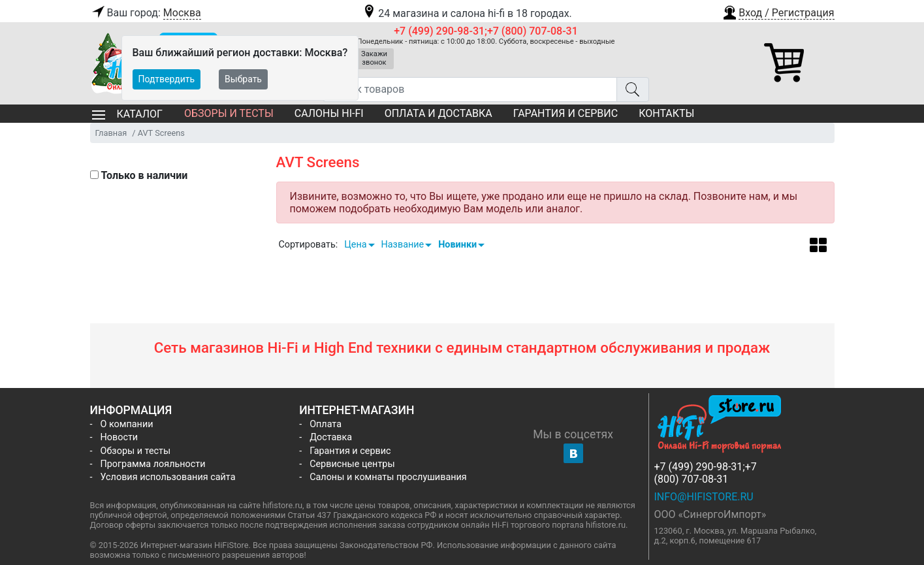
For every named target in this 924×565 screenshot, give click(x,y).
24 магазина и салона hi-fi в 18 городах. (467, 13)
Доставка (331, 437)
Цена (355, 245)
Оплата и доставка (438, 113)
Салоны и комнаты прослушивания (388, 477)
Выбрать (243, 79)
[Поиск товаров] (470, 89)
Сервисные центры (352, 464)
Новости (119, 437)
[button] (778, 11)
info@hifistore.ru (704, 497)
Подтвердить (167, 79)
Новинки (457, 245)
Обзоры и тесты (229, 113)
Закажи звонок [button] (374, 58)
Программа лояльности (153, 464)
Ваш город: (146, 13)
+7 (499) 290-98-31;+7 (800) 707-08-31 (486, 31)
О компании (127, 424)
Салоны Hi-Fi (329, 113)
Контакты (666, 113)
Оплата (326, 424)
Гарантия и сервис (566, 113)
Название (403, 245)
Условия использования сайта (168, 477)
